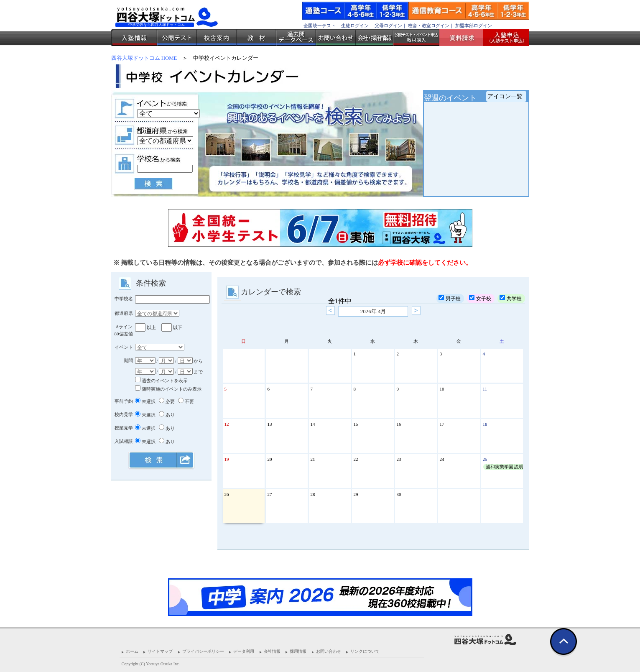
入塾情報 (134, 38)
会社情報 (272, 651)
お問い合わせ (336, 38)
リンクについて (365, 651)
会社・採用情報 (375, 38)
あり (167, 415)
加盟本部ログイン (474, 26)
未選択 (145, 401)
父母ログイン (388, 26)
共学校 (511, 298)
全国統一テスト (320, 26)
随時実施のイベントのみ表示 (168, 389)
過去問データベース (296, 38)
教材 (256, 38)
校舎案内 (217, 38)
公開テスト (177, 38)
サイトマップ (160, 651)
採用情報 (298, 651)
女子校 (480, 298)
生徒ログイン (355, 26)
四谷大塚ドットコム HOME (144, 58)
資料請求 (464, 38)
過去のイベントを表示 (161, 381)
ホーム (132, 651)
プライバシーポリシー (203, 651)
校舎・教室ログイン (429, 26)
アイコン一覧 (505, 96)
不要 (186, 401)
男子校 (450, 298)
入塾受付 (503, 38)
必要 (167, 401)
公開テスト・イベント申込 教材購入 (416, 38)
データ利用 (244, 651)
